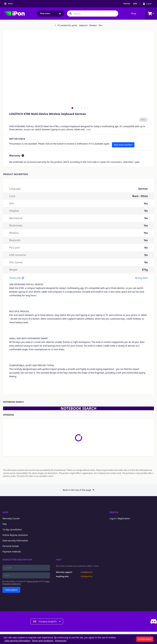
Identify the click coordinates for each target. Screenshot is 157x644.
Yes (146, 203)
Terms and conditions (43, 641)
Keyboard (83, 25)
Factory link (17, 278)
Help (59, 560)
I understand (145, 639)
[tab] (72, 108)
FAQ (5, 524)
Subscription (11, 590)
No (146, 211)
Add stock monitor (123, 145)
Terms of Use (32, 581)
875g (145, 270)
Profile (114, 512)
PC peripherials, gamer (66, 25)
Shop (134, 13)
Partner (127, 4)
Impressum (61, 641)
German (143, 189)
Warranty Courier (11, 518)
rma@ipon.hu (87, 572)
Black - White (140, 196)
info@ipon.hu (86, 577)
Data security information (15, 541)
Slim (100, 25)
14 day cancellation (12, 529)
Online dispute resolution (15, 535)
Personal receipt (11, 546)
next (89, 129)
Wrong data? (141, 278)
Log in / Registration (120, 518)
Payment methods (12, 552)
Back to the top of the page (78, 490)
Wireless (92, 25)
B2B (135, 4)
